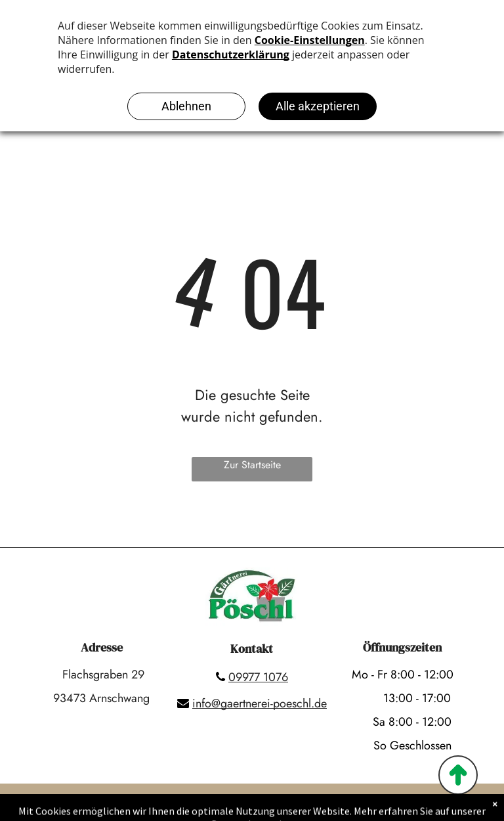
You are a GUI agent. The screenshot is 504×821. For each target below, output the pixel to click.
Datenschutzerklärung (285, 809)
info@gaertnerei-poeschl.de (260, 703)
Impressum (197, 809)
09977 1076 (258, 677)
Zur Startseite (252, 465)
